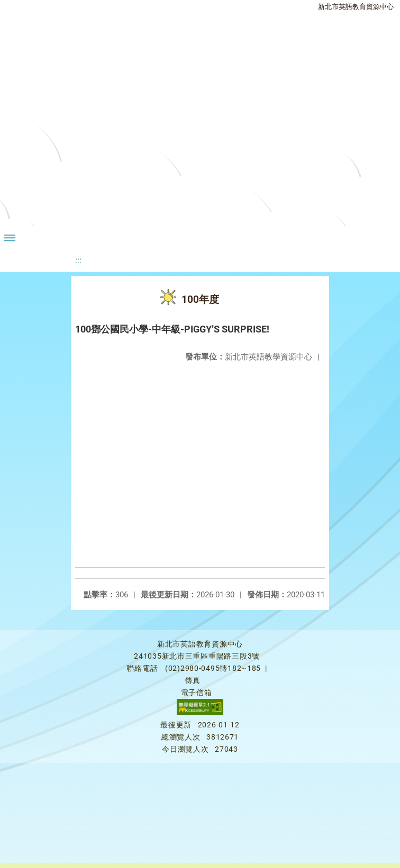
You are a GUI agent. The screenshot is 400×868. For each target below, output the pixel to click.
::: (78, 260)
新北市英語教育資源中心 (356, 7)
